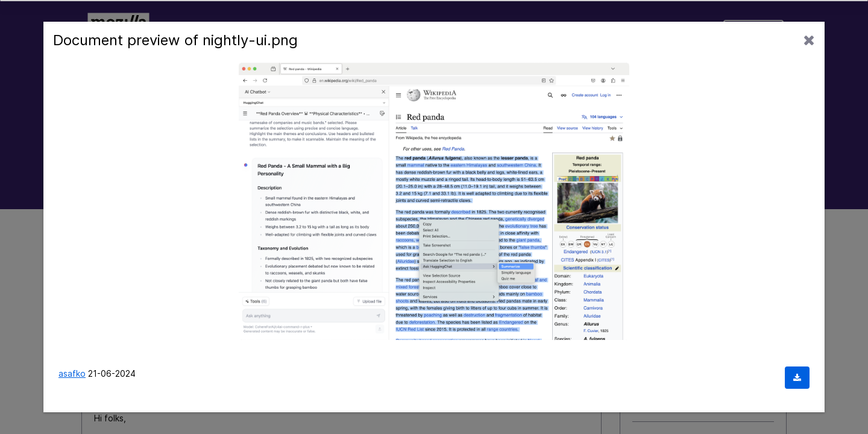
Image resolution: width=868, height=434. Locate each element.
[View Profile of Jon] (582, 385)
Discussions (260, 32)
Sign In (753, 32)
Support (685, 32)
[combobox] (434, 127)
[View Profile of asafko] (180, 341)
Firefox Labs (662, 348)
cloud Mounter (662, 386)
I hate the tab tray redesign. (690, 332)
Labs (415, 32)
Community (346, 32)
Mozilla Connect (118, 32)
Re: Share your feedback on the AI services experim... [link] (310, 234)
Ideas (188, 32)
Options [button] (761, 234)
